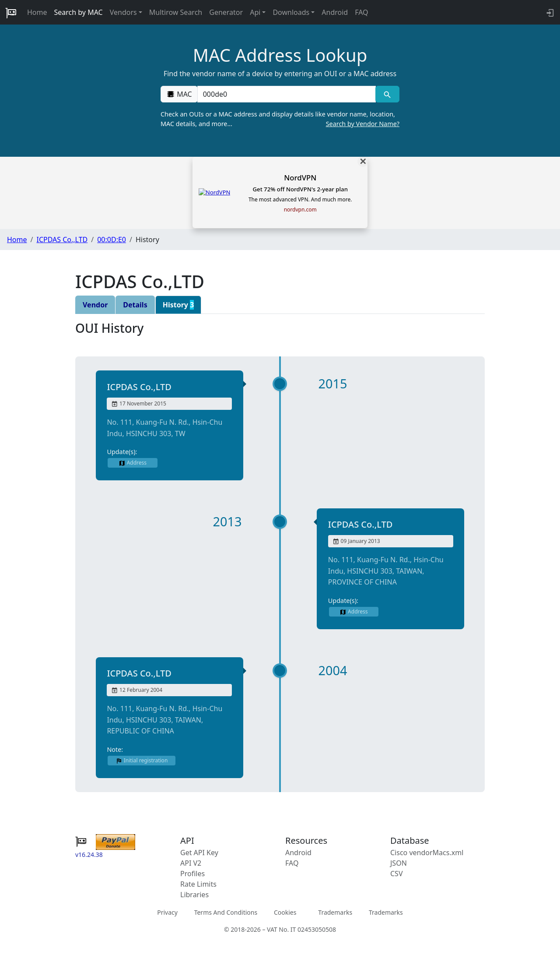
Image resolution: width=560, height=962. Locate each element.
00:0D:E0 (112, 240)
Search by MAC (79, 12)
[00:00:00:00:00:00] (287, 94)
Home (37, 12)
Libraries (194, 895)
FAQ (361, 12)
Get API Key (199, 853)
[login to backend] (549, 12)
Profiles (192, 874)
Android (335, 12)
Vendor (95, 305)
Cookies (285, 912)
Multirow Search (176, 12)
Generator (226, 12)
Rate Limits (198, 884)
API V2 (191, 863)
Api (255, 12)
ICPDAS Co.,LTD (62, 240)
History (178, 305)
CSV (397, 874)
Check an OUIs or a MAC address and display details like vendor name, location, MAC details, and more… (280, 119)
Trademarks (335, 912)
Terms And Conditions (226, 912)
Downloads (291, 12)
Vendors (123, 12)
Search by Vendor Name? (363, 124)
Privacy (167, 912)
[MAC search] (387, 94)
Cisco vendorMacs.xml (427, 853)
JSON (399, 863)
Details (135, 305)
